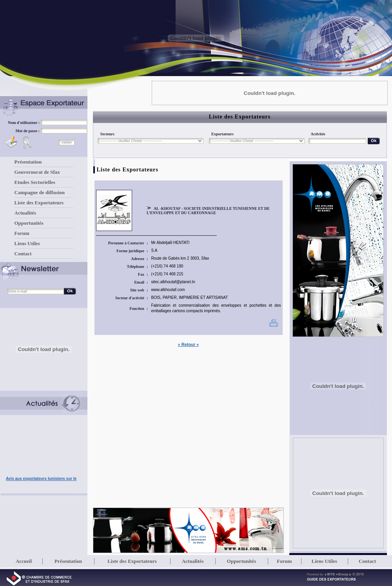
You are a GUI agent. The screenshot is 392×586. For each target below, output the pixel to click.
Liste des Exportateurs (39, 203)
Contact (23, 254)
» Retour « (189, 344)
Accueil (24, 561)
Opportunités (29, 223)
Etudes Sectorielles (35, 182)
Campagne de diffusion (40, 192)
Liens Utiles (27, 243)
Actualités (25, 213)
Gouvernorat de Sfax (37, 172)
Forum (22, 233)
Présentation (28, 162)
